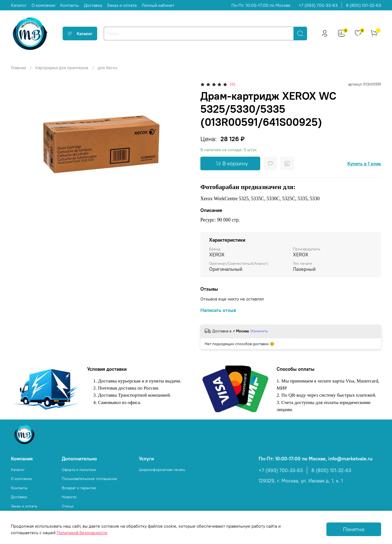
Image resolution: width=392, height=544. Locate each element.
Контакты (70, 5)
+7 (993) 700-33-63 (318, 5)
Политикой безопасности (82, 533)
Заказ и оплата (122, 5)
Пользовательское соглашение (89, 479)
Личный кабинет (158, 5)
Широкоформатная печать (162, 470)
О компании (43, 5)
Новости (69, 497)
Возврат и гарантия (79, 488)
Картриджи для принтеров (62, 68)
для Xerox (108, 68)
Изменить (259, 331)
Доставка (93, 5)
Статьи (68, 506)
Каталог (19, 5)
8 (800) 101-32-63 (364, 5)
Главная (18, 68)
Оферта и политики (79, 470)
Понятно (354, 529)
